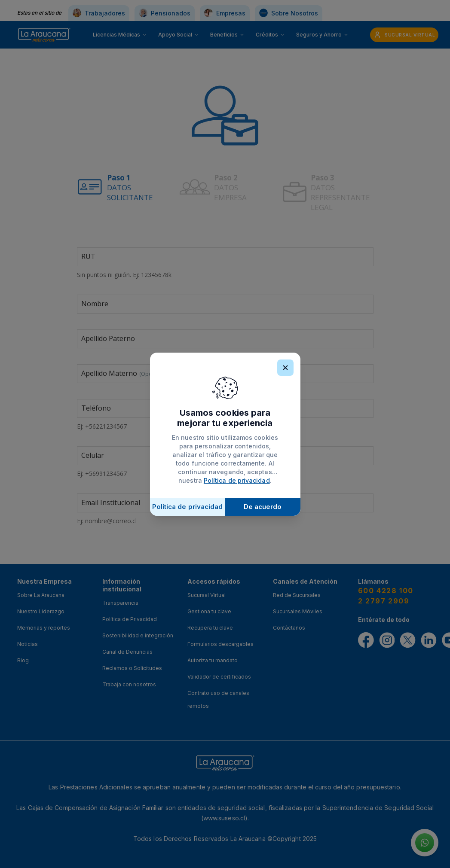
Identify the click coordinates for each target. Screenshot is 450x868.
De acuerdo (263, 507)
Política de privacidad (237, 480)
